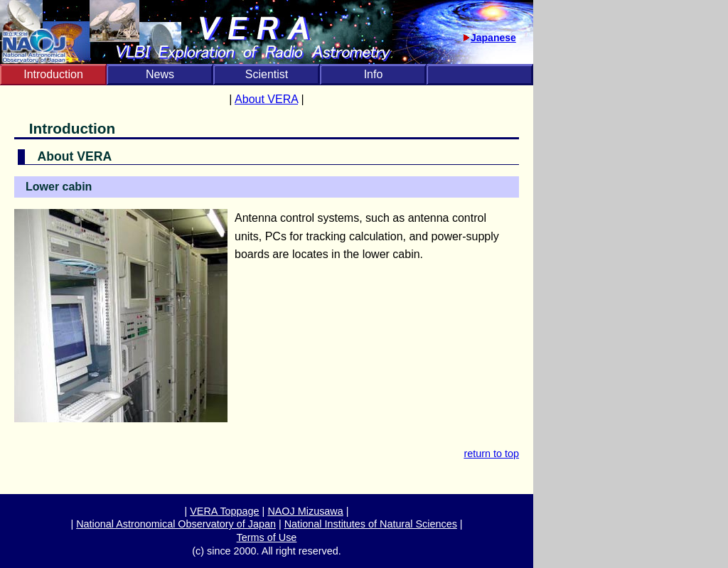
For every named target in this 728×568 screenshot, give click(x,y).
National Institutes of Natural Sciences (371, 524)
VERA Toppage (224, 511)
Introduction (53, 74)
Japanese (493, 38)
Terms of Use (267, 537)
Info (374, 74)
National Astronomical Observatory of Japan (176, 524)
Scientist (267, 74)
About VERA (266, 99)
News (160, 74)
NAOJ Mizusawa (305, 511)
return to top (491, 454)
